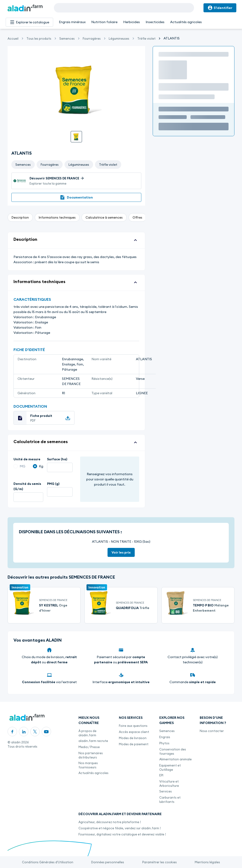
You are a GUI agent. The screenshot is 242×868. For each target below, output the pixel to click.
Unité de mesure (27, 459)
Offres (137, 217)
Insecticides (155, 22)
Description (20, 217)
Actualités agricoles (186, 22)
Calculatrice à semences (104, 217)
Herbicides (132, 22)
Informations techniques (57, 217)
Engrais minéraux (72, 22)
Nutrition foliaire (104, 22)
